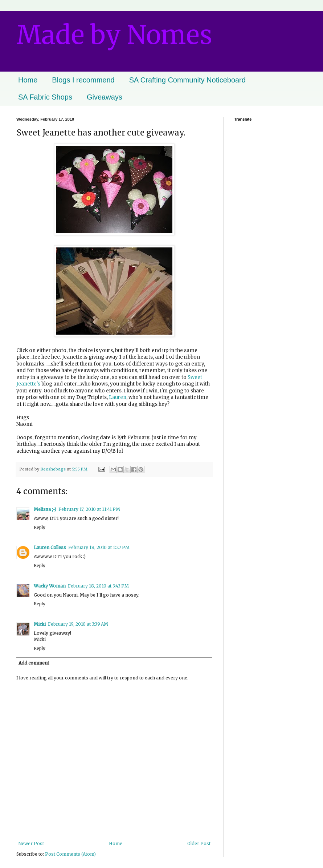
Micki (40, 624)
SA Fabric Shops (45, 97)
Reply (40, 527)
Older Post (199, 843)
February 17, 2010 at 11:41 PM (89, 509)
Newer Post (31, 843)
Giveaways (105, 97)
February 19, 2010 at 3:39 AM (78, 624)
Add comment (34, 663)
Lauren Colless (50, 547)
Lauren (118, 397)
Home (28, 80)
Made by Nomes (114, 35)
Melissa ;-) (45, 509)
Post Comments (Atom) (70, 854)
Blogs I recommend (83, 80)
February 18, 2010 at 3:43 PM (98, 586)
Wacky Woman (50, 586)
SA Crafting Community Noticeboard (187, 80)
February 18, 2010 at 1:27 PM (99, 547)
